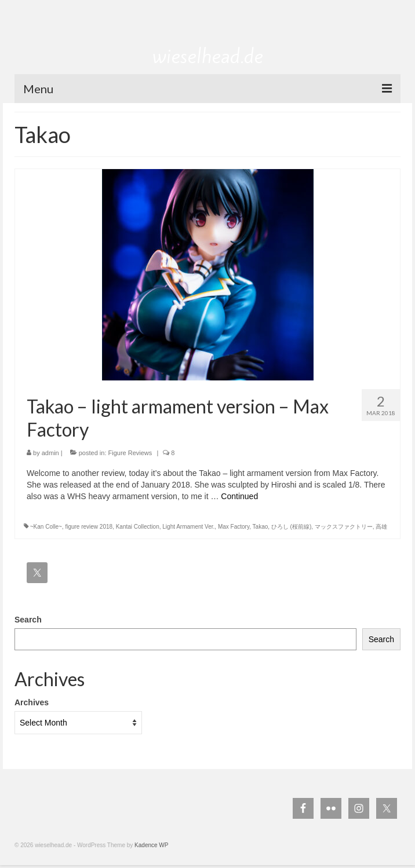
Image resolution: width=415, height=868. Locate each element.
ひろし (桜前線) (291, 527)
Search (28, 620)
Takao (261, 527)
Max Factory (234, 527)
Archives (32, 702)
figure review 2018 (89, 527)
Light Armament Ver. (188, 527)
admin (50, 453)
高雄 (381, 527)
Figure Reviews (130, 453)
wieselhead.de (208, 56)
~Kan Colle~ (46, 527)
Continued (239, 496)
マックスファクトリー (344, 527)
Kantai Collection (138, 527)
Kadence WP (151, 845)
